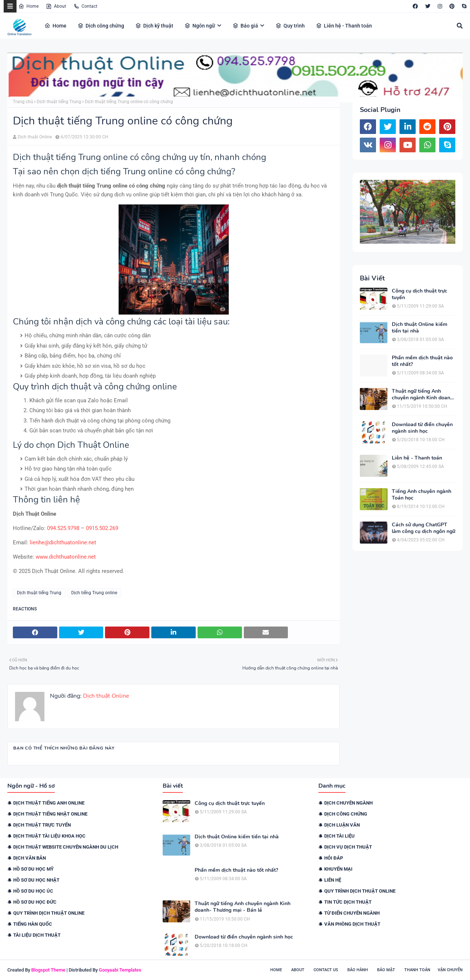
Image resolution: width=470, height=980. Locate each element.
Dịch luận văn (342, 825)
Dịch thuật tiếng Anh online (49, 803)
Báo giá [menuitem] (245, 26)
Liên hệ (333, 880)
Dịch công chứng (346, 814)
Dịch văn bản (30, 858)
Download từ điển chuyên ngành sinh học (422, 428)
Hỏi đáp (334, 858)
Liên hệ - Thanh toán (417, 458)
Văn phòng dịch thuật (352, 924)
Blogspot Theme (48, 970)
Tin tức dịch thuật (348, 902)
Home (28, 6)
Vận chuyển (450, 970)
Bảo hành (358, 970)
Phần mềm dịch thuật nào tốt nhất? (422, 361)
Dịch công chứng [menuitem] (101, 26)
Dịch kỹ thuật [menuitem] (154, 26)
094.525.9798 (63, 528)
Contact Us (326, 970)
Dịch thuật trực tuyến (42, 825)
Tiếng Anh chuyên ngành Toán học (422, 495)
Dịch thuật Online (35, 137)
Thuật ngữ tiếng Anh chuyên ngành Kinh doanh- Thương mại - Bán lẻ (424, 395)
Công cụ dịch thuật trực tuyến (420, 294)
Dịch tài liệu (339, 836)
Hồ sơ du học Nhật (36, 880)
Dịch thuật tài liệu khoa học (49, 836)
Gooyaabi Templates (120, 970)
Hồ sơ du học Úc (33, 891)
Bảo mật (386, 970)
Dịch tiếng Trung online (94, 593)
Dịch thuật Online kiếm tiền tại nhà (420, 328)
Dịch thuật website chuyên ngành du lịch (66, 847)
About (56, 6)
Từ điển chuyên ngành (352, 913)
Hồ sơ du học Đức (35, 902)
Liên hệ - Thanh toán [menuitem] (344, 26)
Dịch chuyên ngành (348, 803)
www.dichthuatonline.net (66, 557)
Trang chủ (23, 102)
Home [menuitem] (55, 26)
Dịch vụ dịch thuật (348, 847)
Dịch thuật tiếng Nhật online (50, 814)
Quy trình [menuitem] (290, 26)
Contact (85, 6)
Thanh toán (417, 970)
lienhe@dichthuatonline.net (63, 542)
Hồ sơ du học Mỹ (33, 869)
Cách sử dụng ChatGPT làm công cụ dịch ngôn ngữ (424, 528)
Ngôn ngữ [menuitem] (200, 26)
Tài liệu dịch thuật (37, 935)
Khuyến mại (338, 869)
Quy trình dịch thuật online (49, 913)
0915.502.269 (102, 528)
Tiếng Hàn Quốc (33, 924)
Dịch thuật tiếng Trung (59, 102)
